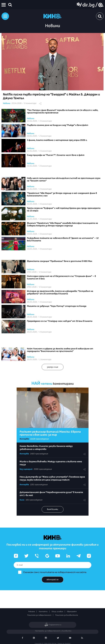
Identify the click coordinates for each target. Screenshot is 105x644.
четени (47, 384)
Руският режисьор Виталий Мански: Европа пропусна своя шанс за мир (50, 433)
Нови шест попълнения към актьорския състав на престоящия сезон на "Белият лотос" (64, 179)
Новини (7, 103)
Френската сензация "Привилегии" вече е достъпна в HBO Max (60, 261)
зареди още (53, 367)
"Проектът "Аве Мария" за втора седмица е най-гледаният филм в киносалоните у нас (62, 194)
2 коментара (45, 136)
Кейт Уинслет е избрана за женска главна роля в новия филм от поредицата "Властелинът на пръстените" (60, 350)
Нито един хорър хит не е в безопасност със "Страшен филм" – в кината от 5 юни (61, 277)
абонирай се (53, 580)
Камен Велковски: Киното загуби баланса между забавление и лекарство (46, 448)
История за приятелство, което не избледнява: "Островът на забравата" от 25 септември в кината (60, 292)
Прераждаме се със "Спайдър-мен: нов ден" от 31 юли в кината (60, 321)
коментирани (63, 384)
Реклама (32, 612)
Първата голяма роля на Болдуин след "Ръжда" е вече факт (58, 125)
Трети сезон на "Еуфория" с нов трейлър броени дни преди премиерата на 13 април (64, 209)
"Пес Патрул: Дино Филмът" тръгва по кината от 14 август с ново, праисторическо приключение (63, 111)
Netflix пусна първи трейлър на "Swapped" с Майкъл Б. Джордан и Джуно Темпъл (51, 96)
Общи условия (57, 612)
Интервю (24, 439)
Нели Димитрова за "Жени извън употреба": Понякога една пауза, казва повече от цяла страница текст (52, 478)
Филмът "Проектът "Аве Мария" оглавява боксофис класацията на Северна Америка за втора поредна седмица (62, 224)
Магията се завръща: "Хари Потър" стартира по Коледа (57, 306)
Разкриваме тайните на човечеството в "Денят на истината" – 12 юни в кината (63, 239)
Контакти (43, 612)
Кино (22, 500)
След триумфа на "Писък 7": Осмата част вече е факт (56, 155)
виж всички (53, 509)
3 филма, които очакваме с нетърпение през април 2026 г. (57, 140)
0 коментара (30, 103)
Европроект (72, 612)
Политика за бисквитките (67, 615)
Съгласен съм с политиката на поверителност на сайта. (55, 572)
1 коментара (45, 360)
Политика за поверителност (39, 615)
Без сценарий (26, 469)
